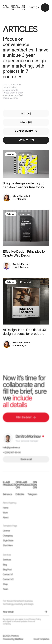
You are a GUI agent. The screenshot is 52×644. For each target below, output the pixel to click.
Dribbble (20, 494)
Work (5, 513)
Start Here (8, 545)
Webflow (19, 639)
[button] (34, 7)
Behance (7, 494)
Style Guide (8, 541)
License (6, 531)
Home (6, 508)
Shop (5, 584)
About (6, 518)
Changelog (8, 536)
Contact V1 (8, 574)
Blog (5, 565)
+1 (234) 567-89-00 (12, 453)
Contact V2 (8, 579)
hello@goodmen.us (11, 447)
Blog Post (7, 570)
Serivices (7, 560)
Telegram (32, 494)
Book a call (26, 459)
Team (5, 589)
